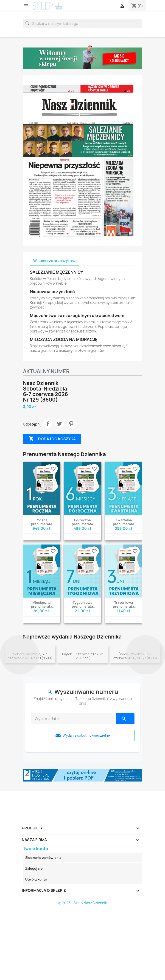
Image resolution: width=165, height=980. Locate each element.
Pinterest (71, 424)
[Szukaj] (83, 23)
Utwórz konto (36, 948)
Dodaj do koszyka (52, 439)
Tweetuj (59, 424)
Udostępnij (48, 424)
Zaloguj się (34, 937)
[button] (20, 689)
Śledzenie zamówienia (43, 926)
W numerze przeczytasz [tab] (55, 261)
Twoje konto (36, 917)
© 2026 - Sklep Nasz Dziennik (83, 972)
